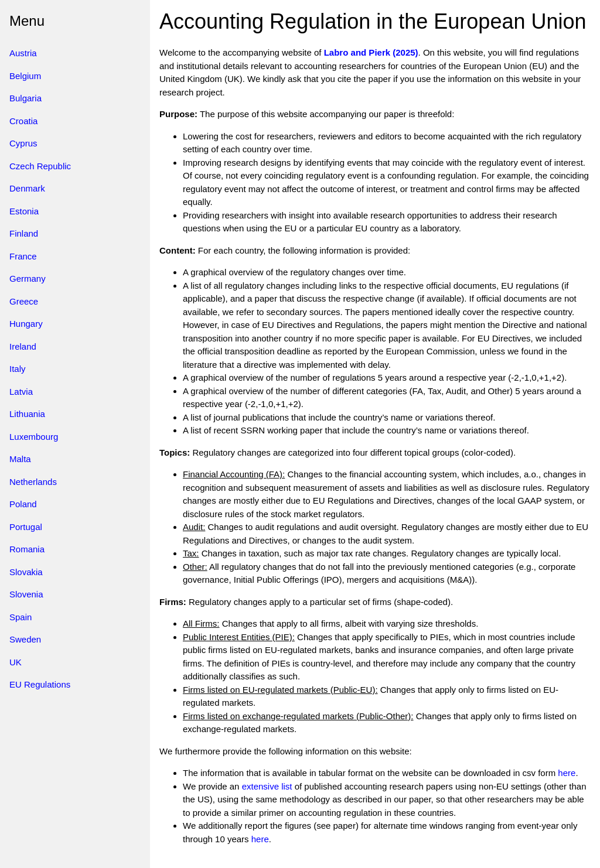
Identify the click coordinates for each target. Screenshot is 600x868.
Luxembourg (34, 437)
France (23, 256)
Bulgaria (25, 98)
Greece (24, 301)
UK (16, 662)
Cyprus (23, 143)
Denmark (27, 188)
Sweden (25, 639)
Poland (23, 504)
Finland (24, 233)
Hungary (26, 324)
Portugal (26, 527)
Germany (28, 278)
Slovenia (26, 594)
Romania (27, 549)
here (567, 773)
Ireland (23, 346)
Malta (20, 459)
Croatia (23, 121)
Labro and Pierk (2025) (371, 52)
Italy (18, 369)
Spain (21, 617)
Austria (23, 53)
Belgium (25, 76)
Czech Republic (40, 166)
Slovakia (26, 572)
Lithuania (27, 414)
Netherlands (33, 482)
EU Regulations (40, 684)
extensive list (267, 786)
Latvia (21, 392)
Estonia (24, 211)
